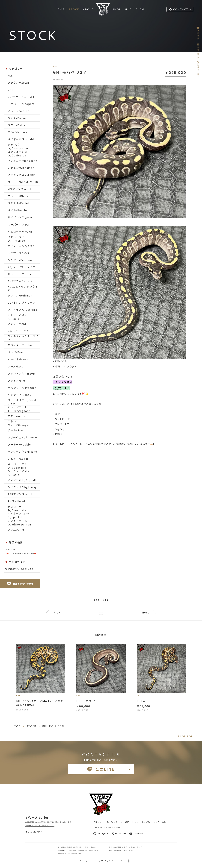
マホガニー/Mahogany (22, 161)
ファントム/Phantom (22, 373)
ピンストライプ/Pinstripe (16, 239)
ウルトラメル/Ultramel (23, 310)
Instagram (101, 834)
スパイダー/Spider (20, 345)
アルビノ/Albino (19, 111)
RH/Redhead (16, 501)
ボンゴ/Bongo (17, 352)
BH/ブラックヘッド (20, 281)
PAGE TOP (185, 736)
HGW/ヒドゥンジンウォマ (23, 288)
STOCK (112, 822)
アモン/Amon (16, 416)
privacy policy (113, 828)
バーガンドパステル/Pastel (19, 473)
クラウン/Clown (18, 82)
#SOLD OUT (11, 550)
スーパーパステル (19, 224)
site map (98, 828)
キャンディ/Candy (19, 395)
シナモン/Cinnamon (21, 168)
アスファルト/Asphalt (22, 480)
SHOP (125, 822)
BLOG (146, 822)
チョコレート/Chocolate (17, 508)
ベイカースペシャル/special (19, 515)
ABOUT (99, 822)
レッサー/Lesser (18, 253)
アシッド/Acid (17, 324)
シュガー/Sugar (18, 459)
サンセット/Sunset (20, 274)
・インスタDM (63, 382)
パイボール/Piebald (21, 139)
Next (146, 613)
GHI (10, 90)
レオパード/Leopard (21, 104)
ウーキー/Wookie (19, 444)
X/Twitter (119, 834)
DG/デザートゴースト (21, 97)
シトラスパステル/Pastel (17, 317)
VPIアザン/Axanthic (21, 189)
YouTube (136, 834)
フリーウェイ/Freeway (23, 437)
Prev (57, 613)
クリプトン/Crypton (21, 246)
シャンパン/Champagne (18, 146)
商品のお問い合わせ (20, 584)
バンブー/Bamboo (20, 260)
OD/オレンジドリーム (22, 302)
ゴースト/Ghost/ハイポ (23, 182)
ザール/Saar (16, 430)
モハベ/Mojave (18, 132)
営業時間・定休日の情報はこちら (40, 826)
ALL (10, 75)
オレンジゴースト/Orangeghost (19, 409)
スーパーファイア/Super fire (17, 466)
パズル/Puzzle (17, 210)
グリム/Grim (16, 530)
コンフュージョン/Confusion (17, 154)
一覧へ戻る (101, 613)
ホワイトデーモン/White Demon (19, 523)
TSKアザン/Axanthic (21, 494)
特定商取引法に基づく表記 (20, 569)
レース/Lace (16, 366)
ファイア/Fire (17, 381)
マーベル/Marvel (19, 359)
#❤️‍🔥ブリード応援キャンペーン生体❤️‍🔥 (21, 553)
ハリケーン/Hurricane (22, 452)
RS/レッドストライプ (21, 267)
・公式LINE (61, 388)
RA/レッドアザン (18, 331)
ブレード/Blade (18, 196)
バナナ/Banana (18, 118)
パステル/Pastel (18, 203)
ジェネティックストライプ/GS (23, 338)
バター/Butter (17, 125)
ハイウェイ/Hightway (22, 487)
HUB (136, 822)
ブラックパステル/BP (21, 175)
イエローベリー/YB (20, 232)
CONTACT (181, 9)
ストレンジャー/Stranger (19, 423)
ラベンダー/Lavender (22, 388)
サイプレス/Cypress (21, 217)
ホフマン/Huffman (20, 295)
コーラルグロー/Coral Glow (22, 402)
